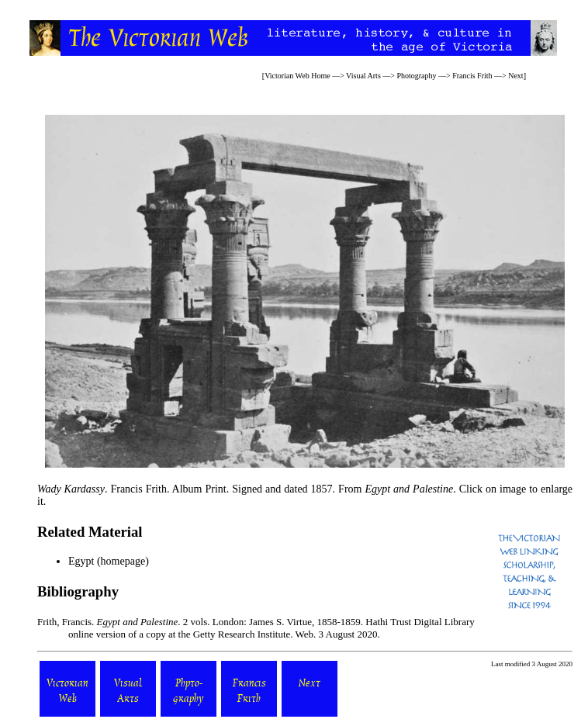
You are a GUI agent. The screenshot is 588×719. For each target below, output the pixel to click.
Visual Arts (363, 76)
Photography (416, 76)
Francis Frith (472, 76)
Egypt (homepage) (109, 561)
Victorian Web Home (297, 76)
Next (515, 76)
